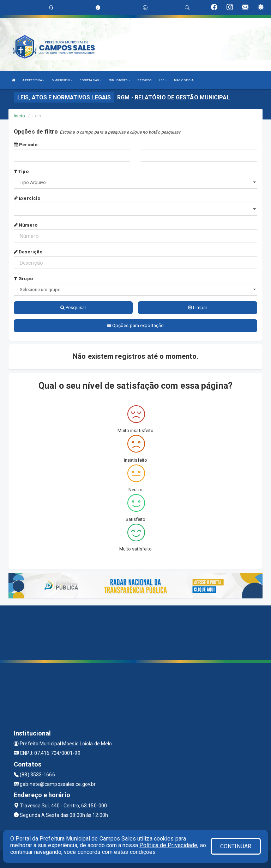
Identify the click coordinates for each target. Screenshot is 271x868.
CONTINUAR (236, 846)
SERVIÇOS (144, 80)
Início (19, 116)
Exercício (27, 198)
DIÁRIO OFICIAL (185, 80)
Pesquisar (73, 307)
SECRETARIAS (91, 80)
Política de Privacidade (168, 845)
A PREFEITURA (34, 80)
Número (26, 225)
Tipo (21, 171)
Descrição (28, 252)
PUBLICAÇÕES (119, 80)
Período (26, 145)
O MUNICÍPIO (62, 80)
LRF (163, 80)
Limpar (198, 307)
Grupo (23, 279)
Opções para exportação (135, 325)
